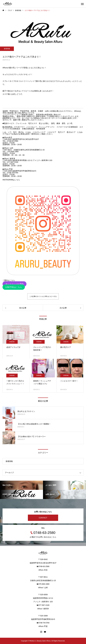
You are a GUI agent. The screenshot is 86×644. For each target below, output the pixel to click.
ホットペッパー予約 (15, 284)
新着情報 (7, 49)
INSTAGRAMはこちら (11, 180)
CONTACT (43, 518)
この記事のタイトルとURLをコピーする (43, 296)
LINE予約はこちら (14, 287)
